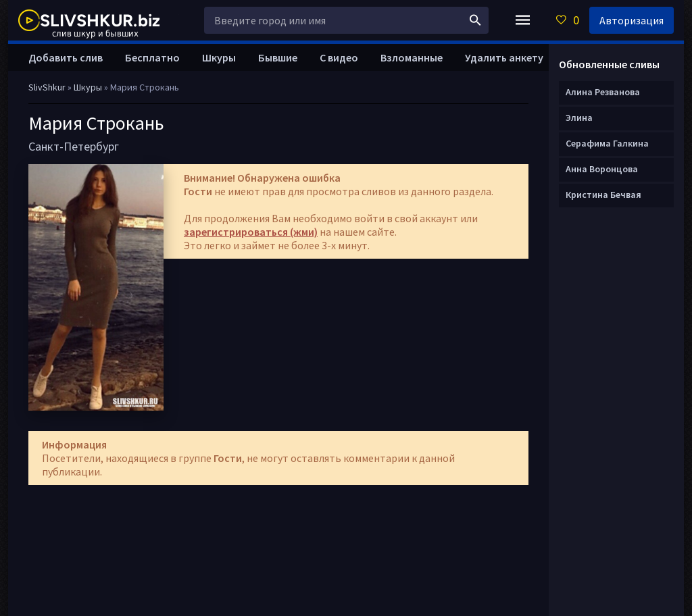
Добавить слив (66, 57)
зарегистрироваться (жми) (251, 232)
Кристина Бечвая (603, 195)
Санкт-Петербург (74, 146)
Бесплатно (152, 57)
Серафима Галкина (607, 143)
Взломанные (412, 57)
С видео (339, 57)
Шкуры (219, 57)
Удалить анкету (504, 57)
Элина (579, 118)
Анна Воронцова (602, 169)
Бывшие (278, 57)
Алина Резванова (603, 92)
